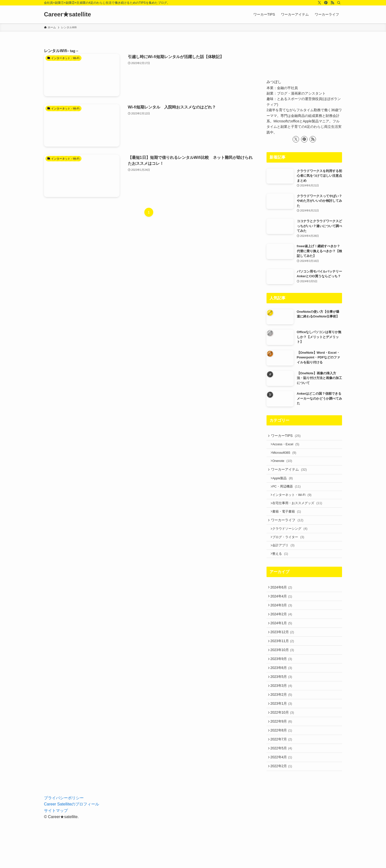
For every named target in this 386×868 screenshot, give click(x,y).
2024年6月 (283, 607)
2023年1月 (283, 741)
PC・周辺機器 (289, 495)
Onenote (284, 465)
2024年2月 (283, 638)
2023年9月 (283, 690)
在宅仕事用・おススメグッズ (299, 514)
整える (282, 572)
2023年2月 (283, 731)
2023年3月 (283, 721)
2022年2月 (283, 813)
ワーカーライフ (289, 533)
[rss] (332, 3)
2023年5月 (283, 710)
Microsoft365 (286, 456)
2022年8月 (283, 772)
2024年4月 (283, 617)
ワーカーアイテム (291, 475)
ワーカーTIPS (288, 436)
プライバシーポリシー (64, 846)
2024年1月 (283, 648)
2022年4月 (283, 803)
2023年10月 (284, 679)
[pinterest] (326, 3)
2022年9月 (283, 762)
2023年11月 (284, 669)
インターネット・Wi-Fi (294, 504)
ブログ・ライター (290, 553)
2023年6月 (283, 700)
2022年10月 (284, 751)
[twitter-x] (319, 3)
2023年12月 (284, 659)
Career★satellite (67, 14)
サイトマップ (56, 858)
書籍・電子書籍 (289, 523)
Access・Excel (288, 446)
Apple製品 (285, 485)
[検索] (339, 3)
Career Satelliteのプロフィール (72, 852)
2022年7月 (283, 782)
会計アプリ (286, 562)
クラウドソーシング (292, 543)
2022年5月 (283, 793)
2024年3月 (283, 627)
